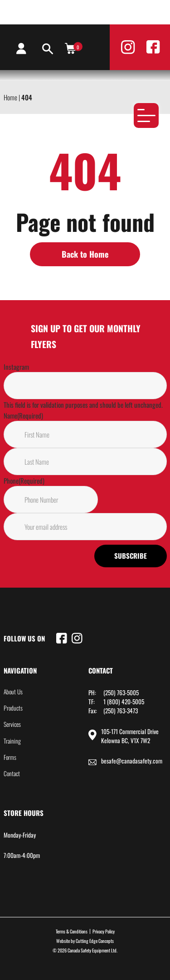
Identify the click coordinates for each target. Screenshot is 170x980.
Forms (10, 757)
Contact (12, 773)
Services (12, 724)
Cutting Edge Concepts (95, 941)
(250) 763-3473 (121, 711)
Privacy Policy (104, 931)
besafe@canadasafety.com (132, 761)
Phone (24, 481)
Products (13, 708)
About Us (13, 692)
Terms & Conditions (72, 931)
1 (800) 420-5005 (124, 702)
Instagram (16, 367)
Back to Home (85, 254)
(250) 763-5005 (121, 693)
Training (12, 741)
